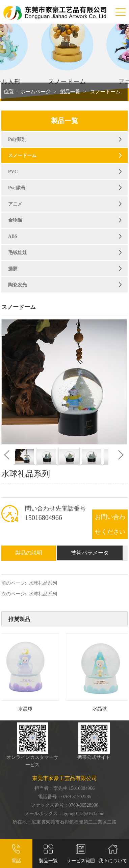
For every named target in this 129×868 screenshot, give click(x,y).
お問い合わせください (110, 524)
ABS (13, 236)
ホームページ (35, 92)
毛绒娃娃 (18, 253)
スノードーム (105, 92)
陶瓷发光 (18, 285)
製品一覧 (70, 92)
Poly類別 (17, 139)
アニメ (15, 204)
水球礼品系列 (43, 583)
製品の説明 (29, 553)
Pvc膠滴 (17, 188)
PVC (13, 172)
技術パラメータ (90, 553)
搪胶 (13, 269)
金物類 (15, 220)
